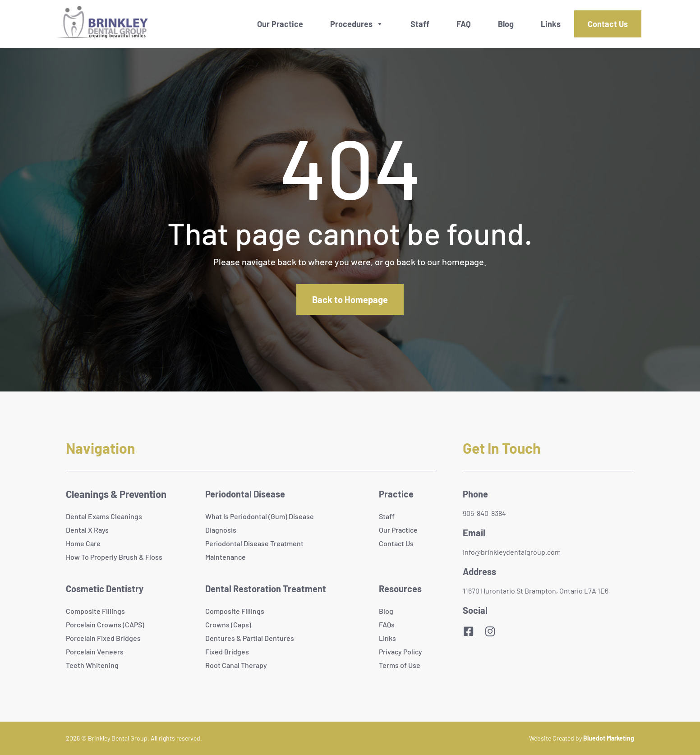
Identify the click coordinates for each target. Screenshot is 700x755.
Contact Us (608, 24)
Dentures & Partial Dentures (250, 638)
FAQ (464, 24)
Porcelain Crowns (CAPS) (105, 624)
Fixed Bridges (227, 651)
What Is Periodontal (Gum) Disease (260, 516)
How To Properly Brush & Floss (114, 557)
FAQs (387, 624)
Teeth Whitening (92, 665)
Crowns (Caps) (228, 624)
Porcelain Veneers (95, 651)
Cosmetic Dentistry (105, 589)
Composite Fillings (95, 611)
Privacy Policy (401, 651)
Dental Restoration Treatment (266, 589)
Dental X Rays (87, 530)
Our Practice (280, 24)
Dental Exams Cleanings (104, 516)
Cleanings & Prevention (116, 494)
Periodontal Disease (245, 494)
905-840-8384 (484, 513)
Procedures (351, 24)
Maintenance (226, 557)
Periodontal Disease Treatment (254, 543)
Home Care (83, 543)
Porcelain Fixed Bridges (103, 638)
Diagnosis (221, 530)
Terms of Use (400, 665)
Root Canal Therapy (236, 665)
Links (551, 24)
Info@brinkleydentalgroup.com (512, 552)
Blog (506, 24)
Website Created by (582, 738)
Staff (420, 24)
